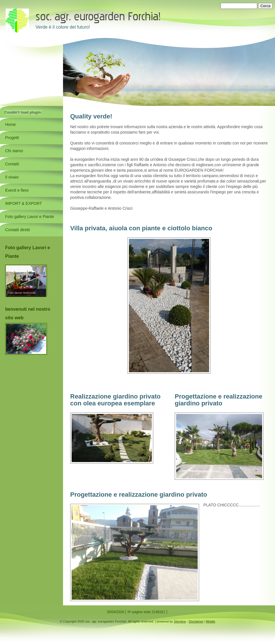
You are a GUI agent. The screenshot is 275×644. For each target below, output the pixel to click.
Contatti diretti (17, 230)
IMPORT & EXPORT (23, 203)
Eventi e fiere (17, 190)
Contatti (12, 164)
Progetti (12, 138)
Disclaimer (196, 621)
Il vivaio (12, 177)
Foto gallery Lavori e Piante (30, 217)
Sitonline (180, 621)
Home (10, 124)
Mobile (211, 621)
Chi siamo (14, 151)
